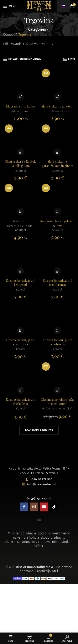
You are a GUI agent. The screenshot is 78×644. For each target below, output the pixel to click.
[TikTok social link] (54, 507)
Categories (37, 30)
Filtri (71, 59)
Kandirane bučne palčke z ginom (58, 223)
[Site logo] (39, 6)
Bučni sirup (21, 221)
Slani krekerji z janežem (58, 106)
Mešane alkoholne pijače (58, 408)
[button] (20, 97)
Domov (9, 35)
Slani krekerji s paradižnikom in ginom (58, 163)
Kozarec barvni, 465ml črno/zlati (20, 283)
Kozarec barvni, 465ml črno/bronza (58, 283)
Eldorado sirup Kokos (20, 106)
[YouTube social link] (44, 507)
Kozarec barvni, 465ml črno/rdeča (20, 342)
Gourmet (58, 111)
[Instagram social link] (34, 507)
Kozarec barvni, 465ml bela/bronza (58, 342)
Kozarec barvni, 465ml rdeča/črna (20, 402)
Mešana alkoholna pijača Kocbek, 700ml (57, 402)
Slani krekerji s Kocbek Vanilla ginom (20, 163)
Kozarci (20, 290)
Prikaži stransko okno (25, 59)
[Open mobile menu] (10, 6)
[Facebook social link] (24, 507)
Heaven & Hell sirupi (20, 226)
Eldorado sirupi (20, 111)
